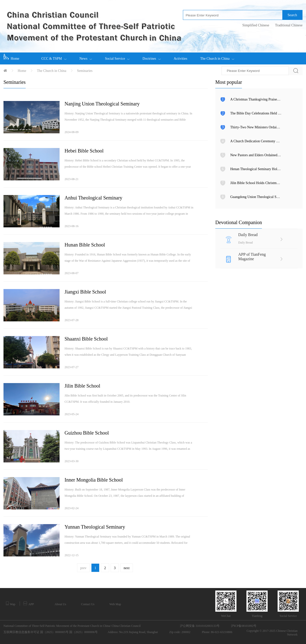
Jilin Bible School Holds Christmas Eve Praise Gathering (256, 183)
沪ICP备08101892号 (244, 626)
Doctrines (152, 56)
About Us (60, 604)
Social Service (117, 56)
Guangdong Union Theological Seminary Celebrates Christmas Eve (256, 197)
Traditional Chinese (289, 25)
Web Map (115, 604)
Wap (11, 604)
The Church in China (217, 56)
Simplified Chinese (256, 25)
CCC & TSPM (54, 56)
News (86, 56)
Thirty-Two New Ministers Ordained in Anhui (256, 127)
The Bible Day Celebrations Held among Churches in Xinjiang (256, 113)
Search (292, 15)
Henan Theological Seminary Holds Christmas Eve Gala (256, 169)
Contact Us (88, 604)
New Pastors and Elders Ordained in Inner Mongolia (256, 155)
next (127, 568)
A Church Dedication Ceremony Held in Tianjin (256, 141)
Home (11, 57)
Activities (180, 59)
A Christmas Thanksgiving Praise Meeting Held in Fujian (256, 99)
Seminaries (85, 71)
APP (29, 604)
